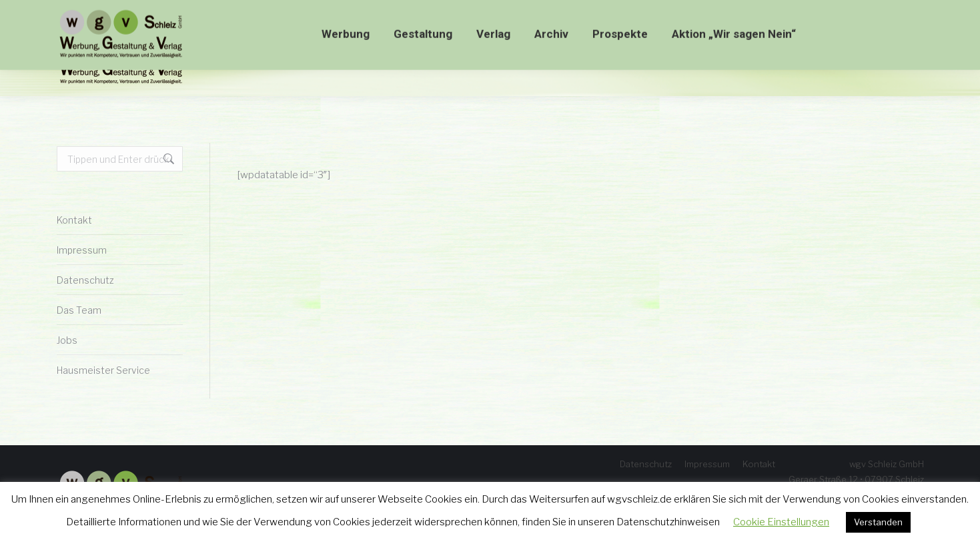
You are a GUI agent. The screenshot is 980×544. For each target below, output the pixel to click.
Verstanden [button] (878, 522)
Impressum (82, 250)
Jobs (67, 340)
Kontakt (74, 220)
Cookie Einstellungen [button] (781, 522)
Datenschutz (85, 280)
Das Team (79, 310)
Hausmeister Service (103, 370)
